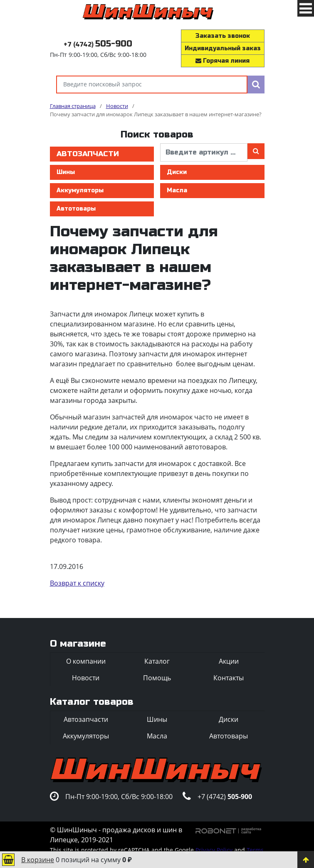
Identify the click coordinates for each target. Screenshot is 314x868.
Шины (66, 172)
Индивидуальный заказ (223, 48)
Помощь (157, 678)
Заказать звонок (223, 36)
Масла (177, 190)
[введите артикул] (204, 152)
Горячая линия (223, 61)
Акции (229, 661)
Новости (86, 678)
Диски (177, 172)
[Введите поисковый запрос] (152, 85)
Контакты (229, 678)
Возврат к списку (77, 583)
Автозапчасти (88, 154)
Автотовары (76, 209)
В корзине (38, 860)
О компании (86, 661)
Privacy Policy (214, 850)
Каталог (157, 661)
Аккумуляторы (80, 190)
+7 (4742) (98, 45)
